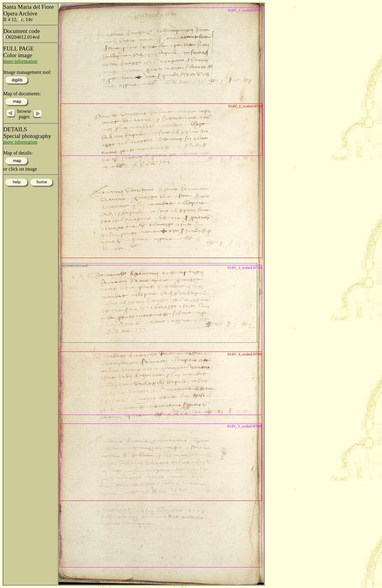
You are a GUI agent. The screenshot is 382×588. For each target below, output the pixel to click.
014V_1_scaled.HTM (245, 10)
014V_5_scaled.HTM (244, 426)
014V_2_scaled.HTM (245, 106)
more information (20, 61)
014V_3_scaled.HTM (245, 268)
